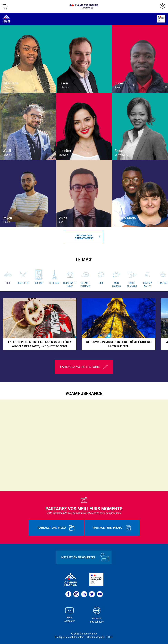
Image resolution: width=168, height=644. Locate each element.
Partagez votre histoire (84, 367)
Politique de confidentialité (69, 637)
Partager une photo (112, 528)
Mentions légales (96, 637)
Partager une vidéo (56, 528)
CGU (111, 637)
